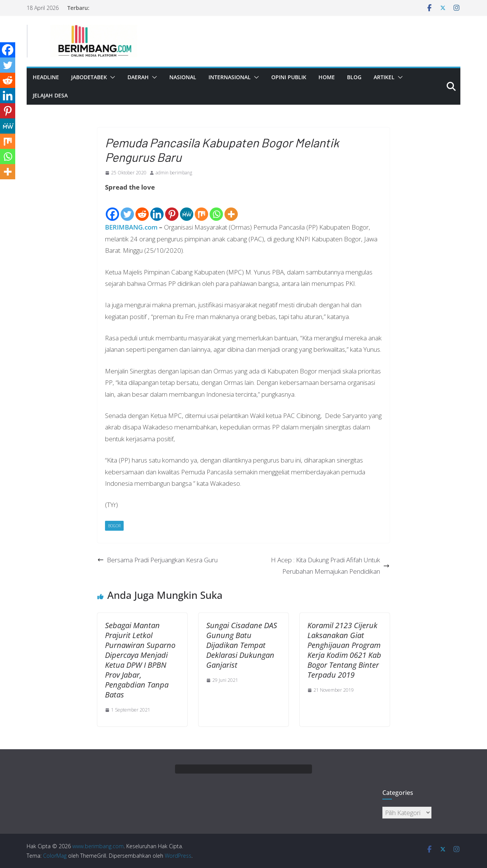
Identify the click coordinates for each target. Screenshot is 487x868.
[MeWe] (187, 208)
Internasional (230, 77)
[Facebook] (112, 208)
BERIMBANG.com (131, 227)
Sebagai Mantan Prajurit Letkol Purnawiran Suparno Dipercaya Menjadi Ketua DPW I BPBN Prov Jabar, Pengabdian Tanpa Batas (140, 660)
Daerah (138, 77)
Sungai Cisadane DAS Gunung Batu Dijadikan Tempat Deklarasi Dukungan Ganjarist (242, 645)
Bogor (114, 526)
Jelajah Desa (50, 95)
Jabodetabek (89, 77)
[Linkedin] (157, 208)
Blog (354, 77)
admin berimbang (174, 173)
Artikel (384, 77)
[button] (111, 77)
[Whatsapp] (216, 208)
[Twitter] (127, 208)
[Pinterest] (172, 208)
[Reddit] (142, 208)
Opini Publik (289, 77)
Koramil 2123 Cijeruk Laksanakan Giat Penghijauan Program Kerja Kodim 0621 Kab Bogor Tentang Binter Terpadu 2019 (344, 650)
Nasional (183, 77)
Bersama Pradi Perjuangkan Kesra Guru (158, 560)
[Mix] (201, 208)
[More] (231, 208)
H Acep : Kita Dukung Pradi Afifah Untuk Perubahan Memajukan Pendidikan (330, 566)
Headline (46, 77)
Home (327, 77)
